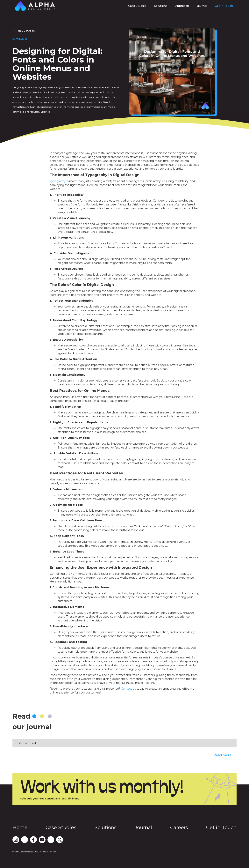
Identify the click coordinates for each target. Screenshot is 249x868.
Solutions (161, 6)
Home (20, 827)
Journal (202, 6)
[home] (35, 6)
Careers (179, 827)
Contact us (129, 689)
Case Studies (137, 6)
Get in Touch (221, 827)
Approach (182, 6)
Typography (58, 181)
